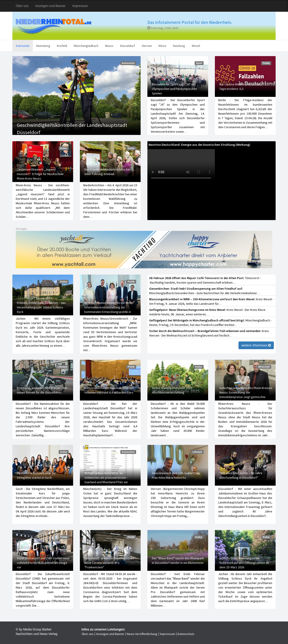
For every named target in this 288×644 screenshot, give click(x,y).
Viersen (147, 46)
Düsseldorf (128, 46)
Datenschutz (186, 634)
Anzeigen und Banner (51, 6)
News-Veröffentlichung (142, 634)
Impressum (80, 6)
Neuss (109, 46)
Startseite (23, 46)
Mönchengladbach (86, 46)
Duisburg (179, 46)
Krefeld (62, 46)
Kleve (162, 46)
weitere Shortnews (256, 345)
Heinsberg (43, 46)
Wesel (196, 46)
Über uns (22, 6)
